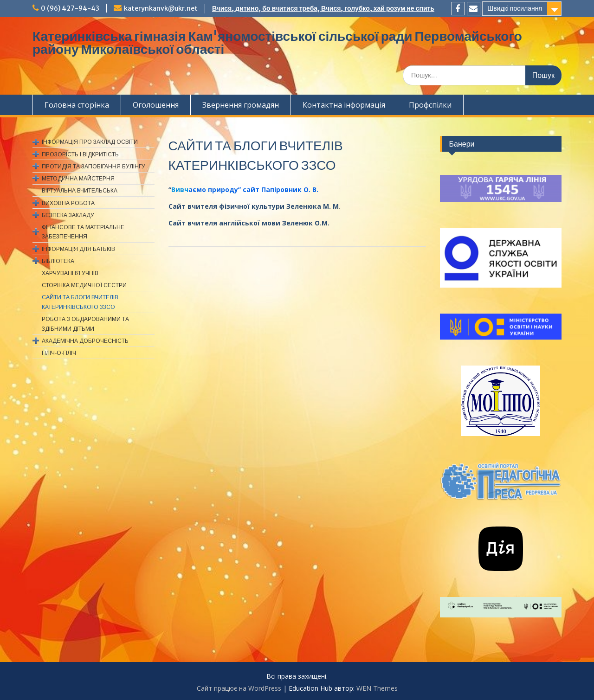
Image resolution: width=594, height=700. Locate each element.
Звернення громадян (241, 105)
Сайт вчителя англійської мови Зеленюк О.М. (249, 223)
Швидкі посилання (515, 8)
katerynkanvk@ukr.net (161, 8)
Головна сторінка (77, 105)
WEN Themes (377, 688)
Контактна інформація (344, 105)
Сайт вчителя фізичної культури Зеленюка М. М (254, 206)
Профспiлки (430, 105)
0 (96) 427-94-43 (70, 8)
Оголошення (156, 105)
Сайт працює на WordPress (239, 688)
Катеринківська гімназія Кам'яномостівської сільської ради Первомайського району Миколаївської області (277, 43)
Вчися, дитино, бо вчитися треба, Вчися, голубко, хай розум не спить (323, 8)
